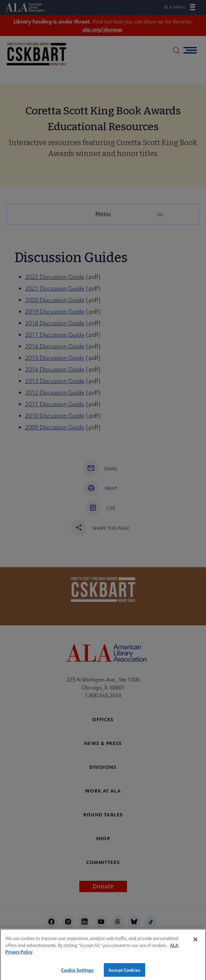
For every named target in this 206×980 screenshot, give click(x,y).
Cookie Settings (78, 973)
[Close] (195, 943)
